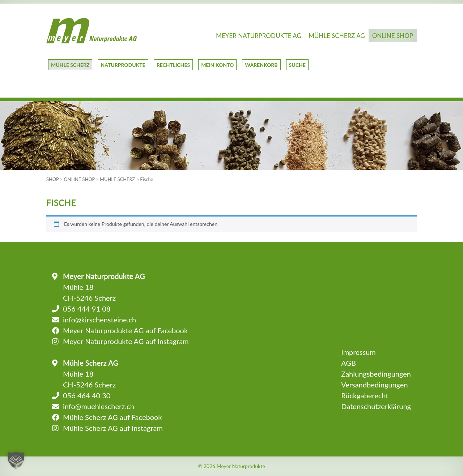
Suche (297, 65)
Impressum (358, 352)
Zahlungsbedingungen (376, 374)
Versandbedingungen (374, 385)
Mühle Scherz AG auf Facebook (112, 417)
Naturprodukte (123, 65)
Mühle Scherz (70, 65)
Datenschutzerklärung (376, 406)
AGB (349, 363)
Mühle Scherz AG (337, 36)
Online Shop (393, 36)
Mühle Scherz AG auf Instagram (113, 428)
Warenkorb (261, 65)
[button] (16, 460)
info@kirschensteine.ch (99, 320)
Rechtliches (173, 65)
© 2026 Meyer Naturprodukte (231, 466)
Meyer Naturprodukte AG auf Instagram (126, 341)
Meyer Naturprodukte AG (259, 36)
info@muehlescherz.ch (99, 406)
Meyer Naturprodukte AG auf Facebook (125, 330)
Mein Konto (217, 65)
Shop (53, 179)
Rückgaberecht (365, 395)
